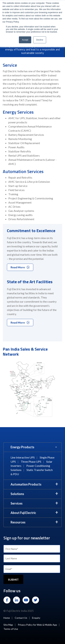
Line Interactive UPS (23, 457)
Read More (20, 267)
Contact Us (21, 618)
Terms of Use (11, 629)
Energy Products (22, 447)
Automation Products (26, 484)
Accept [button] (25, 40)
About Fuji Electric (23, 513)
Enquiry (36, 618)
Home (7, 618)
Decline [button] (40, 40)
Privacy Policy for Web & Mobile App (37, 625)
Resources (18, 522)
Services (17, 503)
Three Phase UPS (31, 462)
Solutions (17, 494)
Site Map (8, 625)
